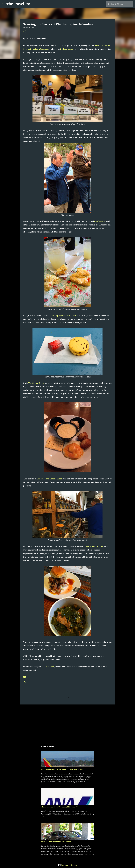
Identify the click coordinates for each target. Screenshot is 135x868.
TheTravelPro (18, 4)
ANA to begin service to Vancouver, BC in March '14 (60, 807)
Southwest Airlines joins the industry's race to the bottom (62, 770)
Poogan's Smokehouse (93, 546)
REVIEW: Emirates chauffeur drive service (56, 842)
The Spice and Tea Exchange (49, 479)
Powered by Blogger (67, 865)
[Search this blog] (122, 4)
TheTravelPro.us (48, 667)
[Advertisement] (67, 723)
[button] (25, 32)
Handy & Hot (100, 221)
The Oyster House (36, 383)
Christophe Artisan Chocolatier (64, 316)
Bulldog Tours (67, 49)
